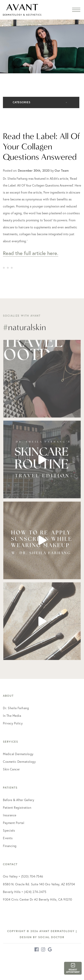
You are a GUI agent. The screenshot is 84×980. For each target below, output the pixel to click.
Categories (22, 102)
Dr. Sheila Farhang (16, 708)
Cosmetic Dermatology (19, 762)
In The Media (12, 716)
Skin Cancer (11, 769)
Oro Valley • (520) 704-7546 (23, 876)
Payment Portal (14, 823)
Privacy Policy (13, 723)
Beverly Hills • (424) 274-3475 (25, 892)
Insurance (10, 815)
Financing (10, 846)
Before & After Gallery (19, 800)
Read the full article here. (31, 253)
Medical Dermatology (18, 754)
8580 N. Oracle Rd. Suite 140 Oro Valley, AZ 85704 (39, 884)
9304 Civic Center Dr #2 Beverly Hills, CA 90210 (38, 899)
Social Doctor (51, 937)
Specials (9, 830)
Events (8, 838)
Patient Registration (17, 808)
